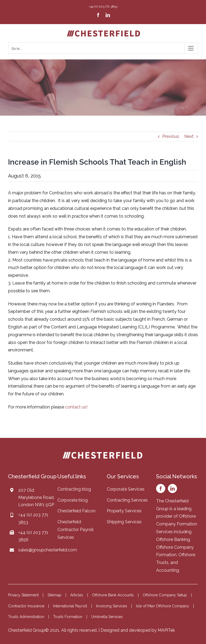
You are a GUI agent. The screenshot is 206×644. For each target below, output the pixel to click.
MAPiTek (166, 630)
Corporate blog (73, 500)
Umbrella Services (107, 617)
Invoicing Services (112, 606)
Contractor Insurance (26, 606)
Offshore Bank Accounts (113, 595)
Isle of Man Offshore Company (163, 606)
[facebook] (161, 488)
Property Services (124, 511)
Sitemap (54, 595)
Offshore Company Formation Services (177, 524)
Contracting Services (127, 500)
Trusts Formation (68, 617)
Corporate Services (126, 489)
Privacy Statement (23, 595)
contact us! (76, 407)
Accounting (168, 570)
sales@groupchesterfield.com (48, 550)
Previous (171, 136)
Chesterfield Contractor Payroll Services (76, 530)
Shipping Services (124, 522)
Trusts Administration (26, 617)
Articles (77, 595)
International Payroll (70, 606)
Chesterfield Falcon (76, 511)
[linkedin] (172, 488)
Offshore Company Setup (165, 595)
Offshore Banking (173, 539)
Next (189, 136)
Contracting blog (74, 489)
